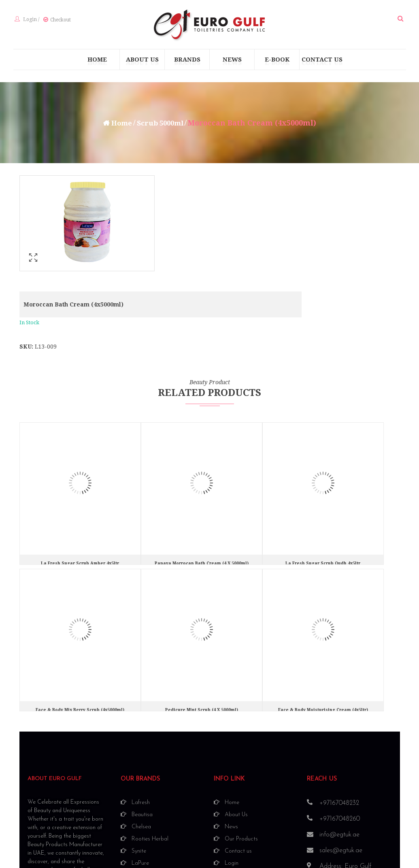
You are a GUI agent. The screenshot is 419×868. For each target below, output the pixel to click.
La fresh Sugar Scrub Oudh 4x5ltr (323, 480)
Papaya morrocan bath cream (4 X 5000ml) (202, 480)
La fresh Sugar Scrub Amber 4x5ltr (80, 480)
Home (119, 124)
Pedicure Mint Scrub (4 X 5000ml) (202, 626)
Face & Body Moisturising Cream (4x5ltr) (323, 626)
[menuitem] (97, 61)
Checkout (59, 21)
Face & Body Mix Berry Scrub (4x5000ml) (80, 626)
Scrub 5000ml (161, 124)
